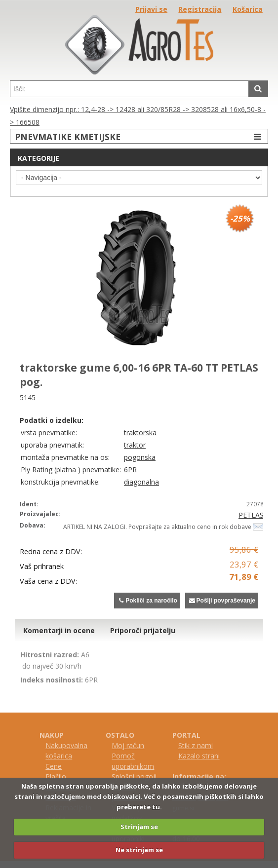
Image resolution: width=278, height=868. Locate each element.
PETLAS (251, 515)
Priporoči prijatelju (143, 630)
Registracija (200, 9)
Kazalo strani (199, 756)
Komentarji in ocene (59, 630)
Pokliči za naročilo (147, 601)
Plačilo (56, 776)
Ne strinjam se (139, 850)
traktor (135, 445)
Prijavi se (151, 9)
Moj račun (128, 745)
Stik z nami (196, 745)
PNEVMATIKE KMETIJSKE (139, 136)
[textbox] (129, 89)
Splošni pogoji (134, 776)
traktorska (140, 433)
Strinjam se (139, 827)
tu (156, 807)
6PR (130, 470)
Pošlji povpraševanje (222, 601)
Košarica (248, 9)
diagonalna (141, 482)
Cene (54, 766)
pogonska (140, 457)
